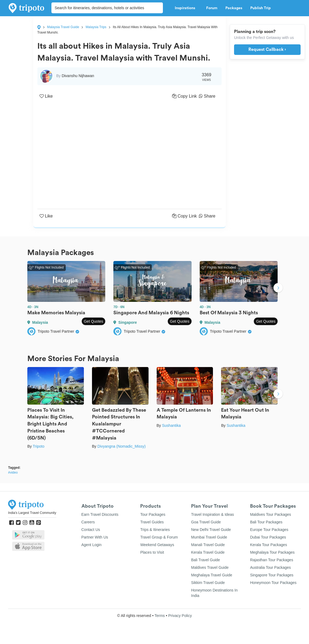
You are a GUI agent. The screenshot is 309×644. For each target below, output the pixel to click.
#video (13, 473)
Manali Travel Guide (208, 545)
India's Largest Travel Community (32, 513)
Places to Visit (152, 552)
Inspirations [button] (186, 8)
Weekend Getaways (157, 545)
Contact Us (91, 530)
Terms (160, 616)
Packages (234, 8)
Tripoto (39, 446)
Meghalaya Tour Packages (272, 552)
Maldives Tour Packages (270, 514)
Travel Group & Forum (159, 537)
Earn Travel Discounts (100, 514)
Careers (88, 522)
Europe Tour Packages (269, 530)
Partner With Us (95, 537)
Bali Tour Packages (266, 522)
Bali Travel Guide (206, 560)
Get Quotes (94, 321)
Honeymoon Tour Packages (273, 583)
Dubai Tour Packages (268, 537)
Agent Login (92, 545)
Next (278, 288)
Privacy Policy (180, 616)
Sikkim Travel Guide (208, 583)
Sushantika (171, 425)
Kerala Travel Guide (208, 552)
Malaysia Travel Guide (63, 27)
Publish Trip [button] (262, 8)
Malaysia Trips (96, 27)
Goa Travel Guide (206, 522)
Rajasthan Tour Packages (272, 560)
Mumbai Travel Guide (209, 537)
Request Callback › (267, 49)
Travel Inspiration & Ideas (212, 514)
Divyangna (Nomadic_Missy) (121, 446)
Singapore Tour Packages (272, 575)
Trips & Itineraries (155, 530)
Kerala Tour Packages (269, 545)
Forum (212, 8)
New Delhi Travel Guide (211, 530)
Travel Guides (152, 522)
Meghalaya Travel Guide (212, 575)
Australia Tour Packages (270, 567)
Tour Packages (153, 514)
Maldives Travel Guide (210, 567)
